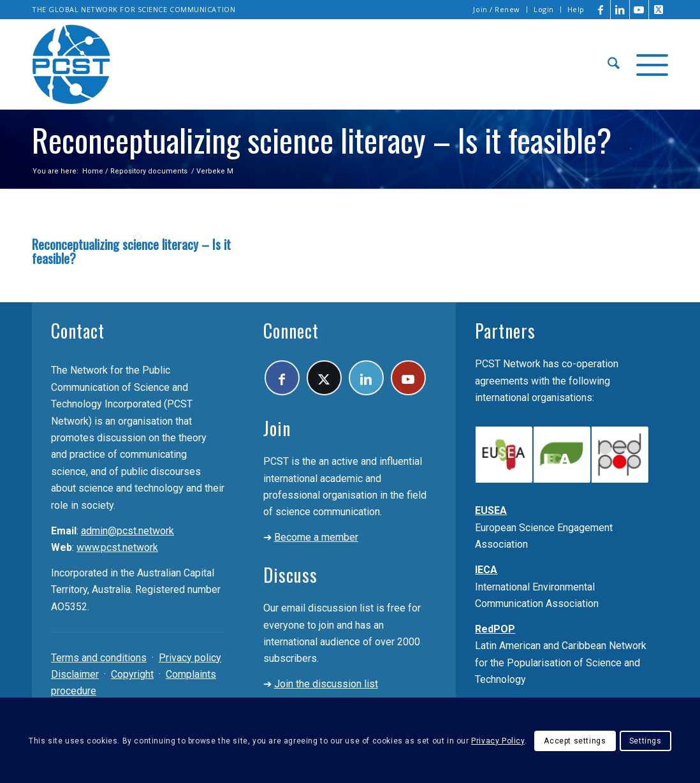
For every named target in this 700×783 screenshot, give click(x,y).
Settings (645, 741)
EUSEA (491, 510)
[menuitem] (497, 10)
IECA (486, 570)
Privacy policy (190, 658)
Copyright (132, 674)
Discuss (290, 575)
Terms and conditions (99, 658)
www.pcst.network (117, 547)
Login (544, 9)
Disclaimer (75, 674)
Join (277, 428)
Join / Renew (497, 9)
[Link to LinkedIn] (620, 10)
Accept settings (575, 741)
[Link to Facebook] (601, 10)
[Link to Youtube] (639, 10)
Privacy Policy (498, 741)
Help (576, 9)
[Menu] (648, 64)
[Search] (614, 64)
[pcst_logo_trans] (71, 64)
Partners (505, 331)
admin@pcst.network (128, 531)
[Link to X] (659, 10)
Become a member (316, 537)
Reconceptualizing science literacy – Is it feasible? (131, 251)
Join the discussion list (326, 684)
